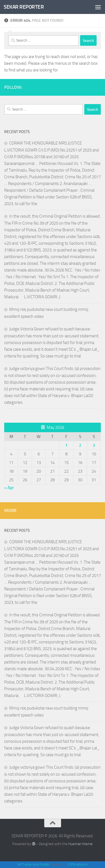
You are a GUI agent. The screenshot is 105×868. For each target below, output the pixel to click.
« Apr (9, 488)
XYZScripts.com (78, 865)
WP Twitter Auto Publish (33, 865)
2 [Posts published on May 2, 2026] (80, 445)
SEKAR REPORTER (24, 7)
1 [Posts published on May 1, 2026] (66, 445)
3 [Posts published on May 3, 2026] (94, 445)
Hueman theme (81, 844)
